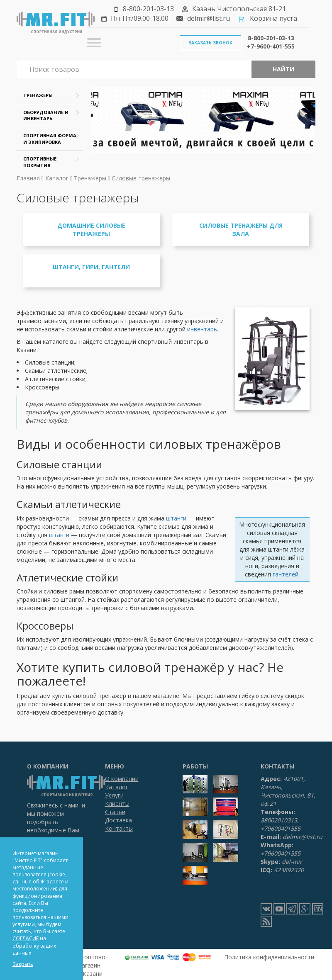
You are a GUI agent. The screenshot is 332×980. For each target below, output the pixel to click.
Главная (28, 178)
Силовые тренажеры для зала (241, 230)
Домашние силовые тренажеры (91, 230)
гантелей (286, 574)
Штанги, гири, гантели (91, 267)
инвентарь (202, 329)
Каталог (57, 178)
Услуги (114, 795)
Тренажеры (90, 178)
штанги (176, 518)
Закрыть (23, 964)
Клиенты (117, 804)
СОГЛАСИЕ (26, 938)
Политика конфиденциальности (269, 957)
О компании (122, 779)
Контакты (119, 828)
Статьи (115, 812)
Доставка (118, 820)
